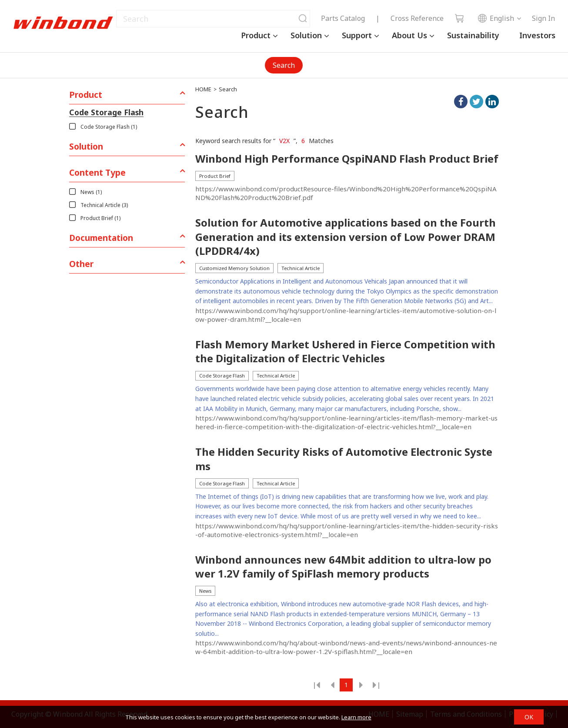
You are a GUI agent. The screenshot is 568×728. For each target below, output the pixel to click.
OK (529, 717)
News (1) (91, 192)
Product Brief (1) (100, 218)
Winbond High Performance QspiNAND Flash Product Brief (347, 159)
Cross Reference (417, 18)
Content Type (97, 172)
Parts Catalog (343, 18)
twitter (476, 102)
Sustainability (473, 35)
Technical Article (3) (104, 205)
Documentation (101, 238)
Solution (306, 35)
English (496, 18)
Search (284, 65)
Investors (537, 35)
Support (357, 35)
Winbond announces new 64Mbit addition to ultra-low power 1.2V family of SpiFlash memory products (343, 567)
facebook (461, 102)
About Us (409, 35)
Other (81, 264)
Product (256, 35)
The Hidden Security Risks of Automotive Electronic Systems (344, 459)
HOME (203, 89)
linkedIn (492, 102)
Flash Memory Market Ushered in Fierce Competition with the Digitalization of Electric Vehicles (345, 351)
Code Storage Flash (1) (109, 127)
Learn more (356, 717)
